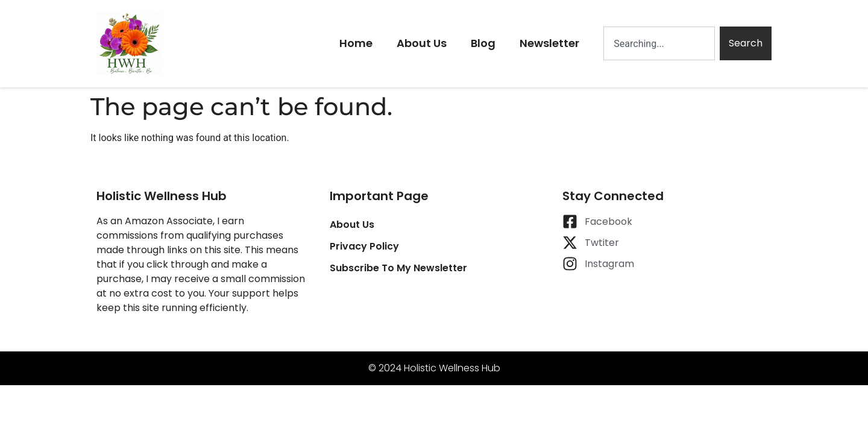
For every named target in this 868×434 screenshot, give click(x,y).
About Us (422, 43)
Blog (483, 43)
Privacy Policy (364, 246)
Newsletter (549, 43)
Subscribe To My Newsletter (398, 268)
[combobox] (659, 43)
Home (356, 43)
